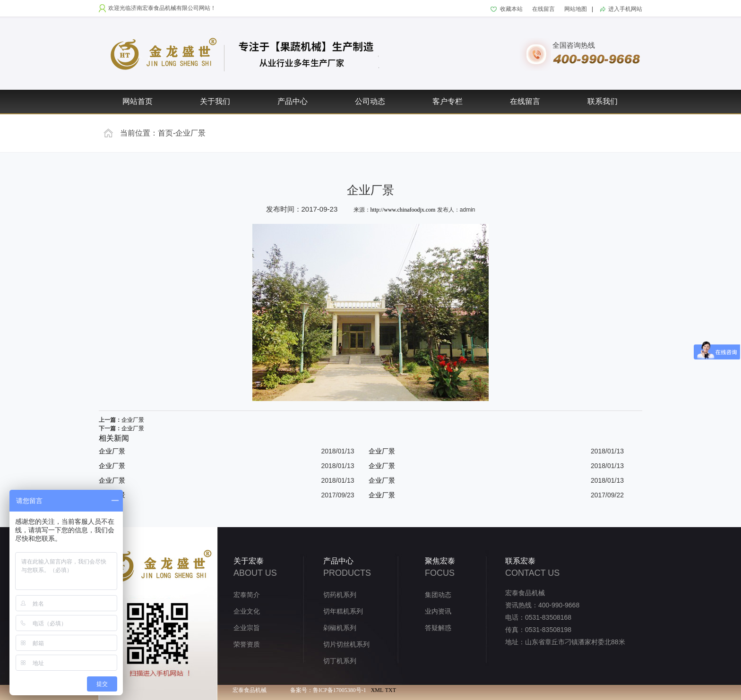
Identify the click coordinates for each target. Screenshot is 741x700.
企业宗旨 (247, 628)
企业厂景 (190, 133)
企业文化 (247, 611)
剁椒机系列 (340, 628)
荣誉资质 (247, 645)
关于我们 (215, 101)
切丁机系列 (340, 661)
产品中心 (293, 101)
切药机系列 (340, 595)
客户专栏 (448, 101)
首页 (165, 133)
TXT (391, 690)
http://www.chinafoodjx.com (403, 210)
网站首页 (138, 101)
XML (377, 690)
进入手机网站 (625, 9)
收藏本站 (511, 9)
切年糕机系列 (343, 611)
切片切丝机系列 (346, 645)
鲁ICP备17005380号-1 (340, 690)
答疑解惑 (438, 628)
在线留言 (543, 9)
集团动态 (438, 595)
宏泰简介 (247, 595)
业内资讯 (438, 611)
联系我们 (603, 101)
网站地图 (576, 9)
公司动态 (370, 101)
